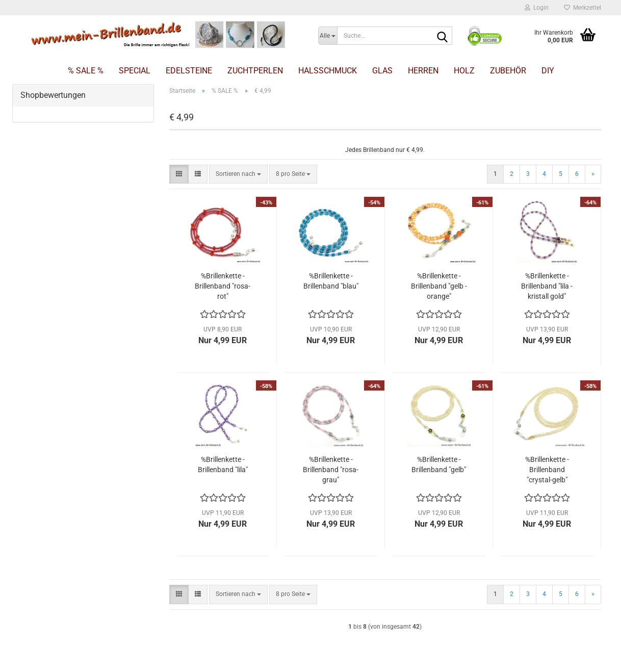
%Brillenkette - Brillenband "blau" (331, 281)
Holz (464, 71)
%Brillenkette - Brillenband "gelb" (439, 464)
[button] (179, 174)
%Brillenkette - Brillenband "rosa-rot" (223, 286)
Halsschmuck (328, 71)
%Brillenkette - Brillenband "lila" (223, 464)
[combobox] (238, 174)
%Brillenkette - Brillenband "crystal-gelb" (547, 470)
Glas (382, 71)
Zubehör (508, 71)
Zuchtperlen (255, 71)
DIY (548, 71)
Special (135, 71)
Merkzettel (583, 8)
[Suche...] (328, 36)
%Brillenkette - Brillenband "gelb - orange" (439, 286)
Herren (423, 71)
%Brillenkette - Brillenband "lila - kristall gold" (547, 286)
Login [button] (537, 8)
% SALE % (86, 71)
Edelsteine (189, 71)
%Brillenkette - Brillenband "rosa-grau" (331, 470)
